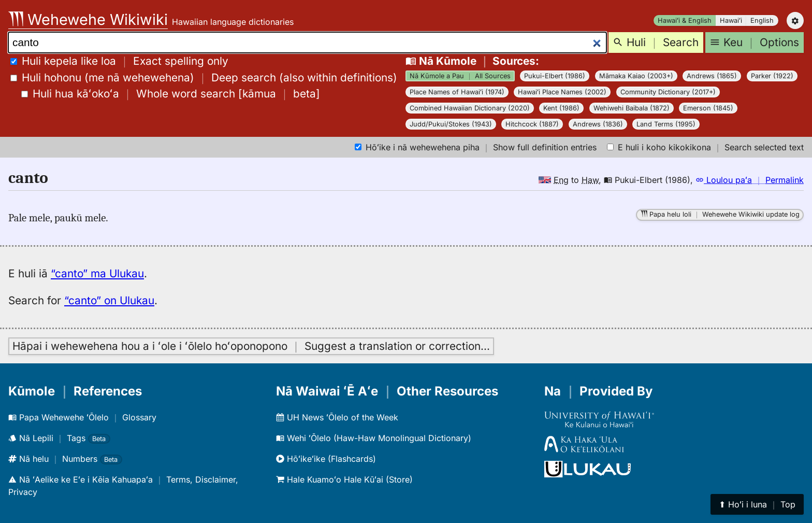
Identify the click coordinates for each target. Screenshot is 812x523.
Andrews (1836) (598, 124)
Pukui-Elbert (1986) (555, 76)
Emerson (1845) (708, 108)
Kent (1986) (561, 108)
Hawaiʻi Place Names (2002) (562, 92)
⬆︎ (757, 504)
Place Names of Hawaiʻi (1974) (457, 92)
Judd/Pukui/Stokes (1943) (451, 124)
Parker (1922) (772, 76)
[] (171, 94)
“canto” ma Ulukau (97, 273)
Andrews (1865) (712, 76)
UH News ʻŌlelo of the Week (337, 417)
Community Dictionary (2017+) (668, 92)
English (762, 20)
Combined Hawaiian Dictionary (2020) (470, 108)
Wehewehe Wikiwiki (88, 19)
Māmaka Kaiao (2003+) (636, 76)
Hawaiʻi (731, 20)
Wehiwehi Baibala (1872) (632, 108)
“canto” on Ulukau (109, 300)
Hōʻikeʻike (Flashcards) (326, 459)
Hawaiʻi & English (685, 20)
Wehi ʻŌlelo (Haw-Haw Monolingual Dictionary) (374, 438)
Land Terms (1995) (666, 124)
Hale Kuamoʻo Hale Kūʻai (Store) (344, 479)
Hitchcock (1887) (532, 124)
